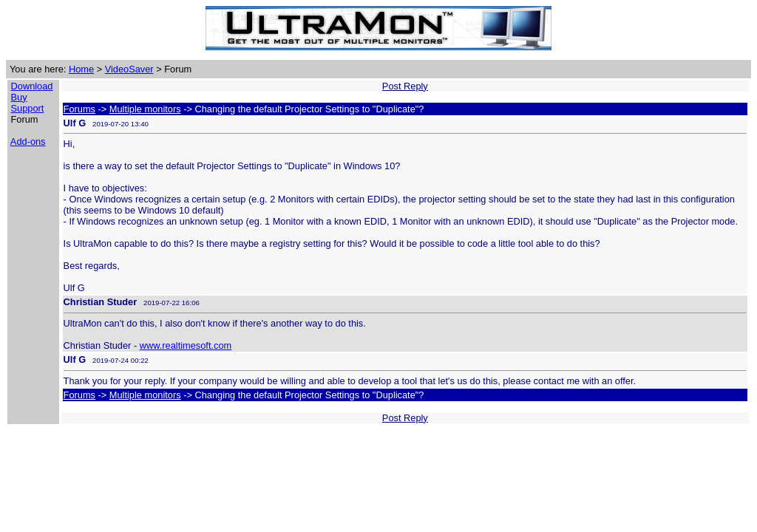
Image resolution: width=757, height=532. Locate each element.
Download (32, 86)
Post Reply (405, 86)
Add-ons (28, 141)
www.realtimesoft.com (186, 345)
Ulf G (75, 123)
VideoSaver (129, 69)
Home (81, 69)
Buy (19, 97)
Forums (79, 109)
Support (28, 108)
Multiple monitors (145, 109)
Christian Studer (101, 302)
